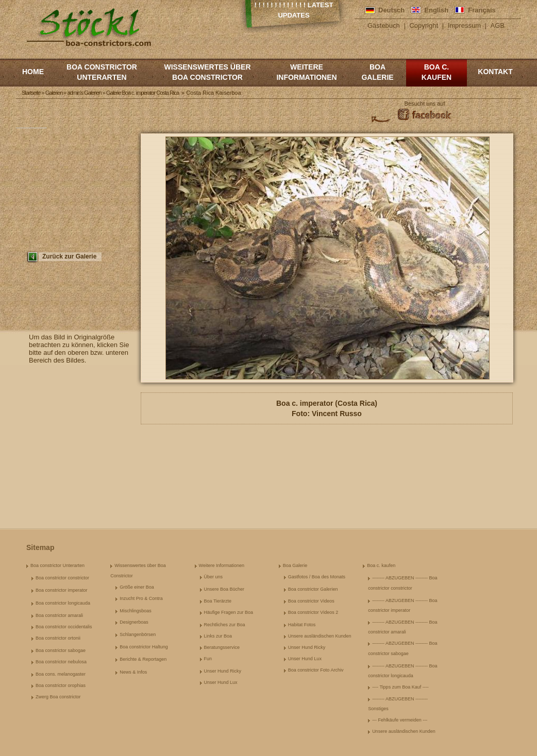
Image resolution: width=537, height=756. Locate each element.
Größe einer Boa (137, 587)
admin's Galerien (85, 93)
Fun (208, 659)
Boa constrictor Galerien (313, 589)
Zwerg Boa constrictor (58, 697)
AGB (498, 25)
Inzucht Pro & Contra (141, 598)
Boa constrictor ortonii (58, 638)
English (436, 10)
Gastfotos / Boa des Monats (317, 577)
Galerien (54, 93)
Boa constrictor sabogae (61, 650)
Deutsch (391, 10)
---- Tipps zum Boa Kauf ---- (400, 687)
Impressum (464, 25)
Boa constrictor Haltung (144, 647)
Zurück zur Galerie (69, 256)
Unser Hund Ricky (223, 671)
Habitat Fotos (302, 625)
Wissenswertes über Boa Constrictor (207, 72)
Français (482, 10)
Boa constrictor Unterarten (102, 72)
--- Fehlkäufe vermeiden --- (400, 720)
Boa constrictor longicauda (63, 603)
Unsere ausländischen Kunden (320, 636)
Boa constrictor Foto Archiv (316, 670)
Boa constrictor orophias (61, 685)
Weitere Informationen (306, 72)
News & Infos (133, 672)
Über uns (214, 577)
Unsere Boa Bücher (224, 589)
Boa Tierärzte (218, 601)
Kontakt (495, 72)
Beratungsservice (222, 647)
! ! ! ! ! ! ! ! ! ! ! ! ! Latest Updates (294, 10)
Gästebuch (384, 25)
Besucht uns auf (425, 104)
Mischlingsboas (136, 611)
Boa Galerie (377, 72)
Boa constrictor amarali (59, 615)
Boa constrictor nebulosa (61, 662)
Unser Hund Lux (221, 682)
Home (33, 72)
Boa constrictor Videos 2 (313, 612)
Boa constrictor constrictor (62, 578)
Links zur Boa (218, 636)
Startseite (31, 93)
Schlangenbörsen (138, 634)
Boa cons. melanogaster (61, 674)
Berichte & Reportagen (143, 659)
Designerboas (134, 622)
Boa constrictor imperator (62, 590)
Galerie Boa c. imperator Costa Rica (142, 93)
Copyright (424, 25)
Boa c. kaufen (437, 72)
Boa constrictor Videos (311, 601)
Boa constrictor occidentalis (64, 627)
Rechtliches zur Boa (225, 625)
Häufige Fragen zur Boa (229, 612)
